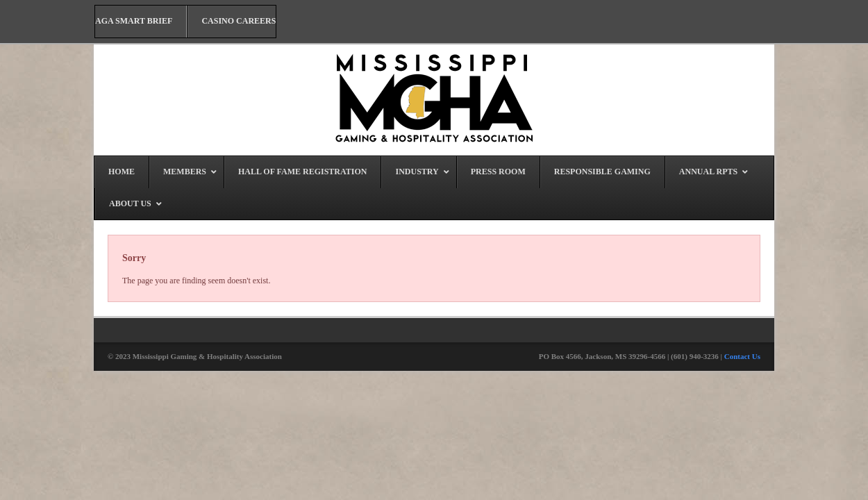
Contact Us (742, 356)
